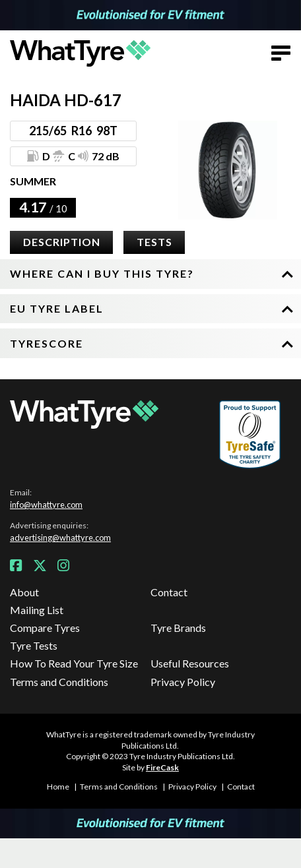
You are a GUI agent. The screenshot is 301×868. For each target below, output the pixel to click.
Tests (154, 242)
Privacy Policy (183, 682)
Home (58, 787)
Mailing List (37, 610)
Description (62, 242)
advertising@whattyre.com (60, 538)
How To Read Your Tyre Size (74, 663)
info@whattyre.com (46, 505)
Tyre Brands (178, 628)
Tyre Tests (34, 645)
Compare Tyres (45, 628)
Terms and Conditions (59, 682)
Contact (169, 592)
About (24, 592)
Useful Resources (190, 663)
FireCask (162, 767)
